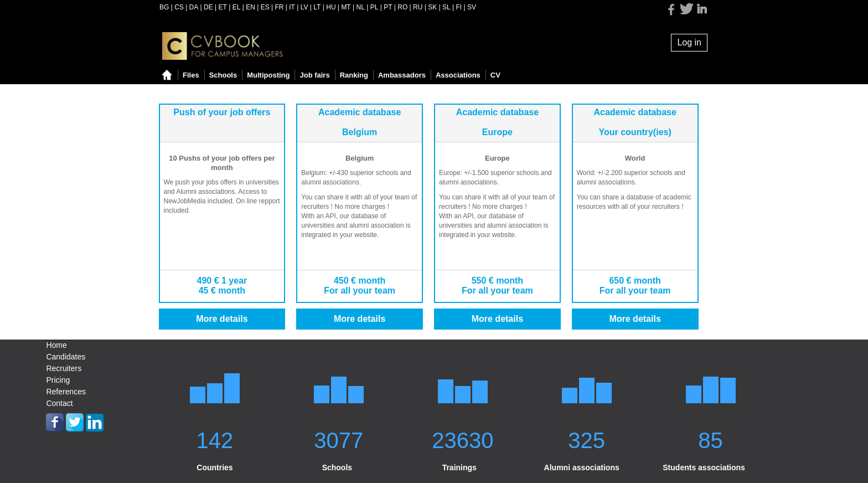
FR (279, 7)
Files (191, 75)
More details (222, 319)
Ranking (354, 75)
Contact (59, 403)
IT (292, 7)
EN (250, 7)
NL (361, 7)
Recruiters (64, 368)
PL (374, 7)
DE (208, 7)
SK (432, 7)
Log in (689, 42)
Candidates (66, 357)
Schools (223, 75)
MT (346, 7)
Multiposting (268, 75)
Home (56, 345)
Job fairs (314, 75)
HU (331, 7)
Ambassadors (402, 75)
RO (402, 7)
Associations (458, 75)
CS (179, 7)
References (66, 392)
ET (223, 7)
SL (446, 7)
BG (164, 7)
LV (304, 7)
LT (317, 7)
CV (495, 75)
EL (237, 7)
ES (265, 7)
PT (388, 7)
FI (459, 7)
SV (472, 7)
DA (194, 7)
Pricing (58, 380)
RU (418, 7)
